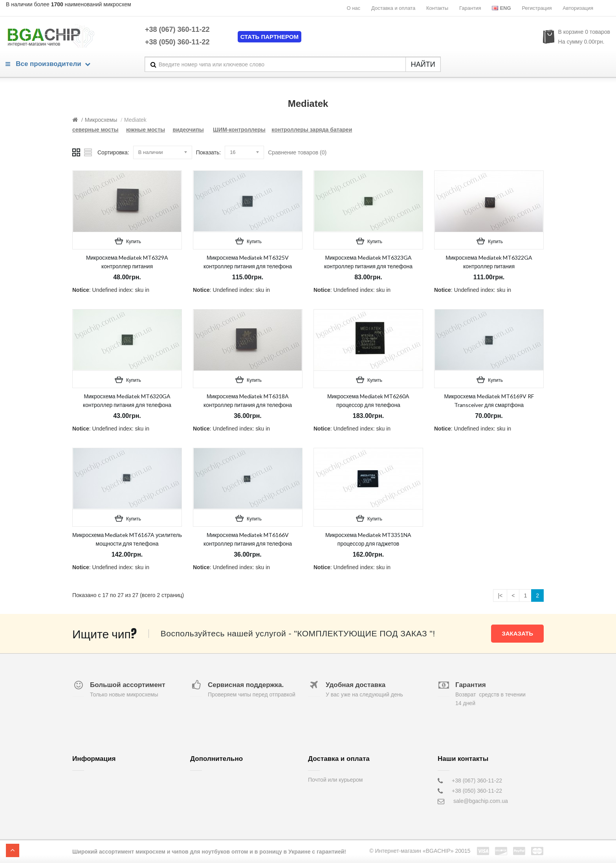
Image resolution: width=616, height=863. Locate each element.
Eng (501, 8)
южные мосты (146, 130)
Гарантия (470, 8)
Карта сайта (205, 811)
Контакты (437, 8)
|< (500, 595)
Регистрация (537, 8)
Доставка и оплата (393, 8)
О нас (353, 8)
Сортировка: (113, 152)
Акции (198, 801)
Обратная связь (210, 781)
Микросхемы (101, 120)
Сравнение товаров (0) (297, 152)
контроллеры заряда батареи (312, 130)
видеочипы (188, 130)
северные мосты (95, 130)
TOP (13, 850)
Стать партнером (269, 37)
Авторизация (578, 8)
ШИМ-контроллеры (239, 130)
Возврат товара (210, 791)
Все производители (48, 64)
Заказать (517, 633)
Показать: (208, 152)
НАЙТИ (423, 64)
